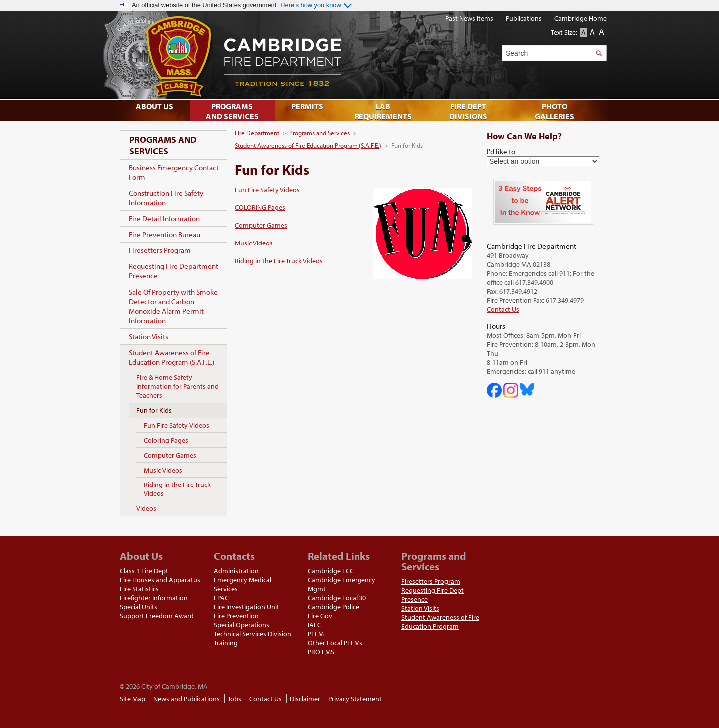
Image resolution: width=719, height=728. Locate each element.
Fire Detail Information (164, 218)
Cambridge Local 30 (337, 598)
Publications (524, 18)
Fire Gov (320, 616)
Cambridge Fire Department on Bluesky (527, 389)
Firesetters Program (160, 250)
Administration (236, 571)
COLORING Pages (260, 207)
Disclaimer (305, 699)
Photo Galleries (554, 111)
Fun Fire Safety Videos (267, 190)
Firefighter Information (154, 598)
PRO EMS (321, 652)
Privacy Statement (355, 699)
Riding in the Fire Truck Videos (279, 261)
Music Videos (254, 243)
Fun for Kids (154, 410)
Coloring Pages (166, 440)
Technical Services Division (252, 634)
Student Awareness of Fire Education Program (440, 622)
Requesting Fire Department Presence (174, 271)
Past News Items (469, 18)
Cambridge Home (580, 18)
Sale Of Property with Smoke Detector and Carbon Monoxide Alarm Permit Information (173, 306)
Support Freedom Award (157, 616)
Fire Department (257, 133)
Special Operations (241, 625)
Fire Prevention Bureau (165, 234)
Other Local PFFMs (335, 643)
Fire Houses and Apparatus (160, 580)
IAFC (314, 625)
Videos (146, 508)
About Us (155, 106)
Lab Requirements (383, 111)
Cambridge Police (333, 607)
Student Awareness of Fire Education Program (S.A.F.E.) (308, 145)
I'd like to (501, 151)
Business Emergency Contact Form (174, 172)
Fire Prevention (236, 616)
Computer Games (261, 225)
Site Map (133, 699)
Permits (307, 106)
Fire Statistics (139, 589)
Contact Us (503, 309)
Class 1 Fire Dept (144, 571)
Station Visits (149, 337)
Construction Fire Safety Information (166, 198)
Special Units (139, 607)
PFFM (316, 634)
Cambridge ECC (331, 571)
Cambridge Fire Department (350, 55)
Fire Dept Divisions (468, 111)
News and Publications (186, 699)
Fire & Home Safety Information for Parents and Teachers (178, 386)
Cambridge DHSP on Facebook (494, 390)
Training (226, 643)
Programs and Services (319, 133)
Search (598, 53)
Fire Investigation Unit (246, 607)
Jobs (234, 699)
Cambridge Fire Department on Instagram (511, 390)
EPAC (221, 598)
